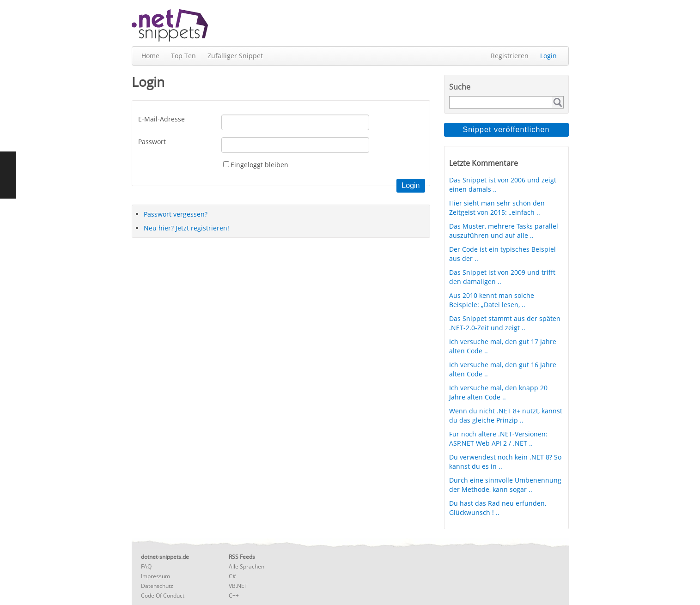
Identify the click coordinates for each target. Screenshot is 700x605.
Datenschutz (157, 586)
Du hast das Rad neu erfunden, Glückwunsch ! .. (498, 508)
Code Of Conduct (163, 596)
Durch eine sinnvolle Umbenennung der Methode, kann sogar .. (505, 485)
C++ (234, 596)
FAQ (146, 566)
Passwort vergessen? (176, 214)
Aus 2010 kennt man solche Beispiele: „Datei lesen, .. (492, 300)
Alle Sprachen (247, 566)
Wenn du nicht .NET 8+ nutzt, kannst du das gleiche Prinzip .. (506, 415)
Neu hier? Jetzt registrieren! (186, 228)
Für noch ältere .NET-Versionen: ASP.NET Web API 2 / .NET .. (498, 439)
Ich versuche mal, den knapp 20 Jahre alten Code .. (498, 392)
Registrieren (510, 56)
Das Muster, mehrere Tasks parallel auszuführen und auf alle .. (504, 231)
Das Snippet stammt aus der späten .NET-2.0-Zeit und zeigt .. (505, 323)
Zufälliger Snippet (235, 56)
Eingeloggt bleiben (259, 165)
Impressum (155, 576)
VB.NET (238, 586)
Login (548, 56)
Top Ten (183, 56)
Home (150, 56)
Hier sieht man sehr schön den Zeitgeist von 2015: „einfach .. (497, 208)
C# (232, 576)
